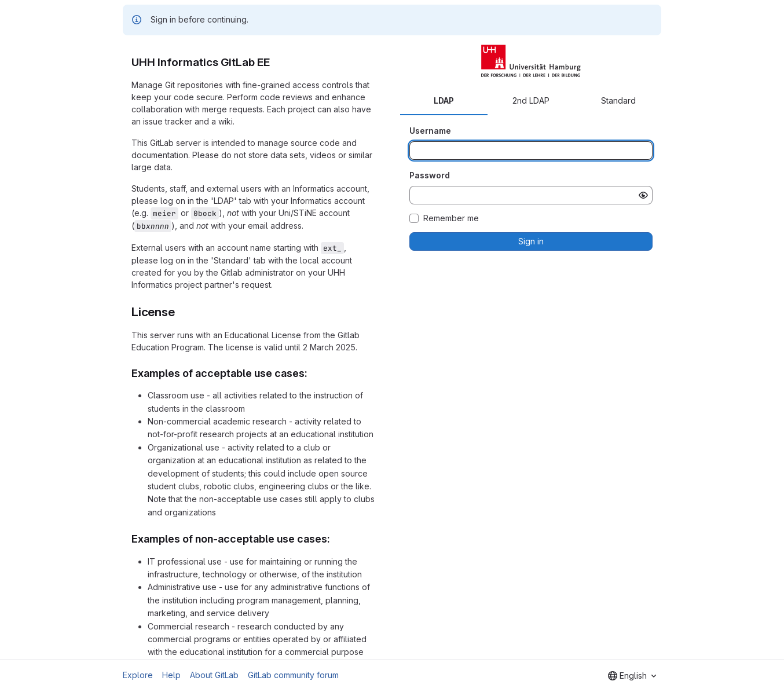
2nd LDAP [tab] (531, 100)
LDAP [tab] (444, 100)
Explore (138, 675)
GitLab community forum (293, 675)
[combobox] (632, 676)
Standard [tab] (618, 100)
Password (430, 175)
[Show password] (643, 195)
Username (430, 131)
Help (171, 675)
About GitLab (214, 675)
